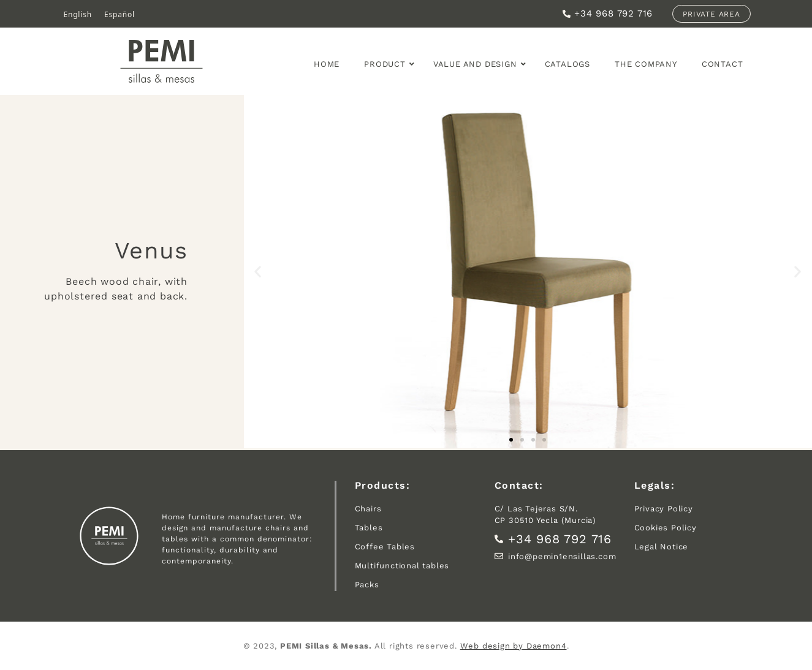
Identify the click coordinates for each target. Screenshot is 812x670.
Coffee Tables (385, 547)
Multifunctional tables (402, 566)
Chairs (368, 509)
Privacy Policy (664, 509)
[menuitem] (78, 15)
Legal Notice (662, 547)
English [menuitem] (78, 14)
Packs (367, 585)
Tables (369, 528)
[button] (258, 272)
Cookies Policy (666, 528)
